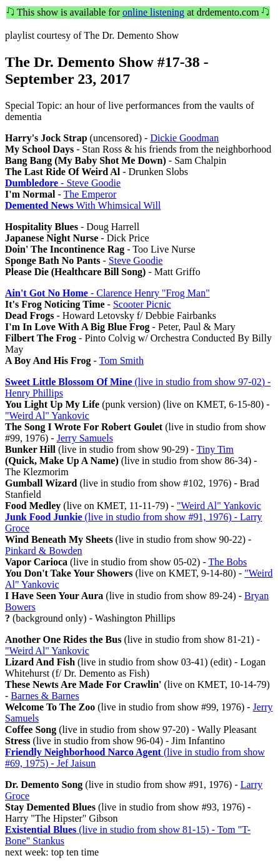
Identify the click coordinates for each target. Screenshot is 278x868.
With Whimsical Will (83, 205)
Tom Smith (122, 361)
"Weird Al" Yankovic (47, 416)
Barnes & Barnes (45, 696)
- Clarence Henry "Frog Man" (107, 293)
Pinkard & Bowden (44, 551)
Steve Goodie (136, 260)
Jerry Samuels (85, 438)
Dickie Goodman (184, 138)
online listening (153, 12)
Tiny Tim (215, 449)
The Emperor (90, 194)
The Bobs (227, 562)
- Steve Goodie (63, 183)
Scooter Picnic (142, 304)
